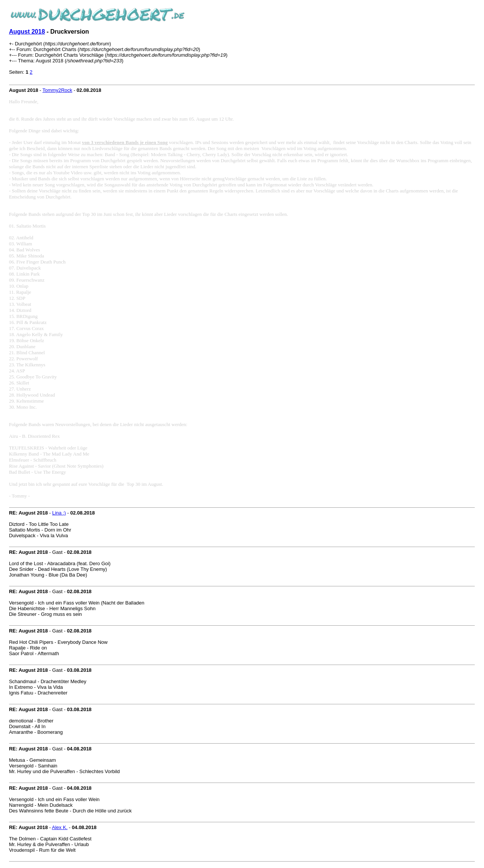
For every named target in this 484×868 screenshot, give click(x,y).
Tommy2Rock (57, 90)
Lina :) (59, 513)
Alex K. (60, 827)
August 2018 (27, 32)
